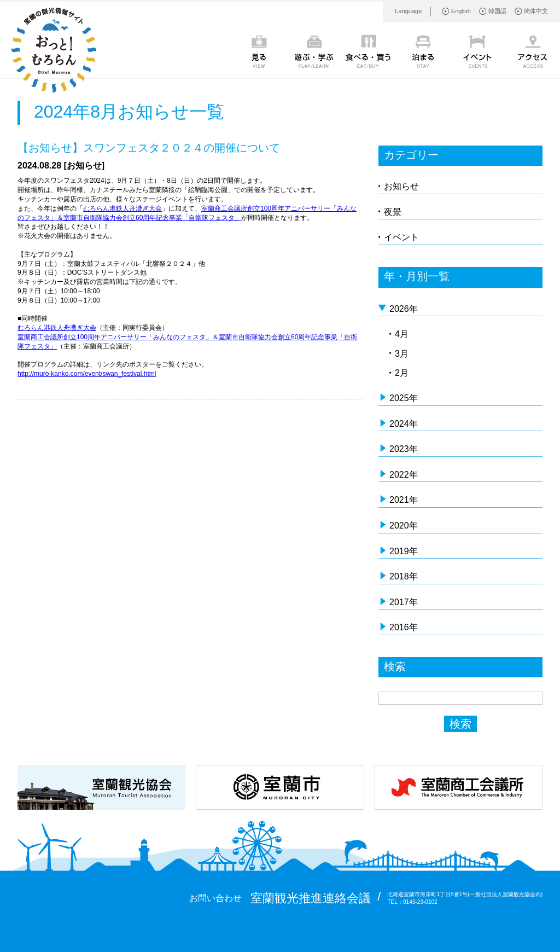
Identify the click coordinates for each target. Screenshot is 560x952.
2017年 (404, 602)
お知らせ (401, 186)
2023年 (404, 449)
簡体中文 (536, 11)
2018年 (404, 576)
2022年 (404, 475)
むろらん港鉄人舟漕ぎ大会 (122, 208)
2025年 (404, 398)
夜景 (393, 212)
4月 (402, 334)
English (461, 11)
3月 (402, 354)
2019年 (404, 551)
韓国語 (497, 11)
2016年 (404, 627)
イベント (401, 237)
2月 (402, 373)
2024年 (404, 424)
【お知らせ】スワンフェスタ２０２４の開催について (149, 148)
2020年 (404, 526)
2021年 (404, 500)
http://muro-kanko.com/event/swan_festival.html (87, 374)
